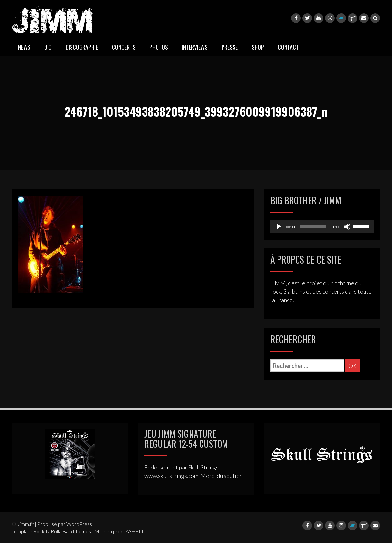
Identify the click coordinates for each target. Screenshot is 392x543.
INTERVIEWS (195, 47)
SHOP (258, 47)
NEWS (24, 47)
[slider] (313, 227)
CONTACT (288, 47)
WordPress (79, 524)
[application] (322, 227)
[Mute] (347, 227)
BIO (48, 47)
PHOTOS (159, 47)
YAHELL (135, 531)
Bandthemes (77, 531)
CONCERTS (124, 47)
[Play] (279, 227)
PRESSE (230, 47)
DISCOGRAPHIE (82, 47)
